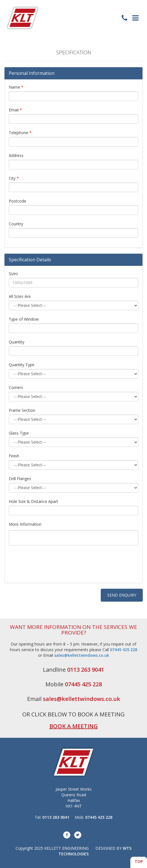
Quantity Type (22, 365)
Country (16, 224)
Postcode (17, 201)
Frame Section (22, 410)
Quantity (17, 342)
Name (16, 87)
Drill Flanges (20, 479)
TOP (139, 861)
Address (16, 155)
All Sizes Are (20, 296)
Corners (16, 387)
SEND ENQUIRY (122, 595)
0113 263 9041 (86, 670)
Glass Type (19, 433)
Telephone (20, 133)
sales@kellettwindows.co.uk (82, 655)
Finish (14, 456)
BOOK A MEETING (74, 726)
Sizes (13, 274)
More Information (25, 524)
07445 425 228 (124, 650)
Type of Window (24, 319)
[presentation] (52, 568)
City (14, 178)
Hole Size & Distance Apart (33, 501)
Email (15, 110)
